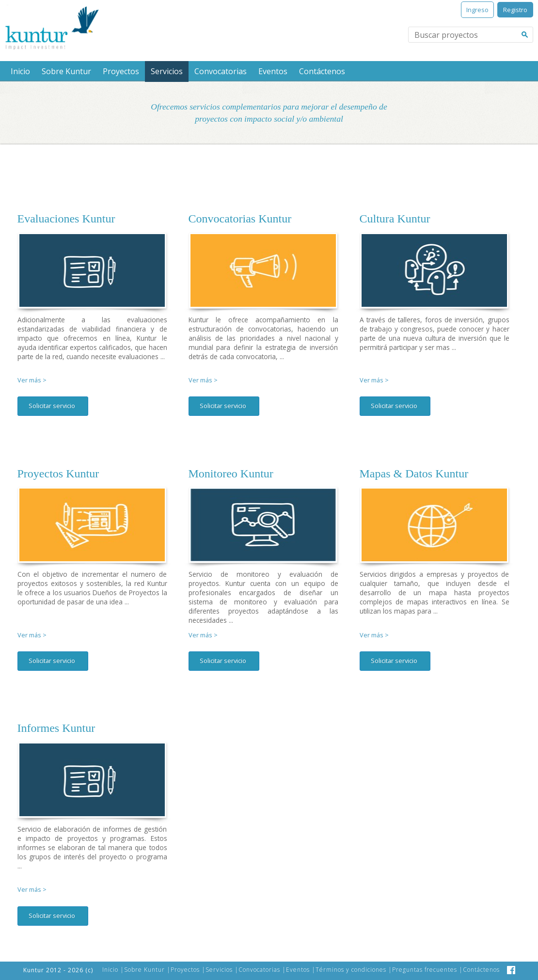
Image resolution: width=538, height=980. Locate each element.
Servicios (167, 71)
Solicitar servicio (52, 406)
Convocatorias (221, 71)
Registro (515, 10)
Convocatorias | (262, 970)
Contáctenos (322, 71)
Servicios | (222, 970)
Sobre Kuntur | (147, 970)
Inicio (20, 71)
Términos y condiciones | (354, 970)
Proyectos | (188, 970)
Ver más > (32, 380)
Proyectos (121, 71)
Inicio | (113, 970)
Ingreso (477, 10)
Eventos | (301, 970)
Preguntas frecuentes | (427, 970)
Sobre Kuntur (66, 71)
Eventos (273, 71)
